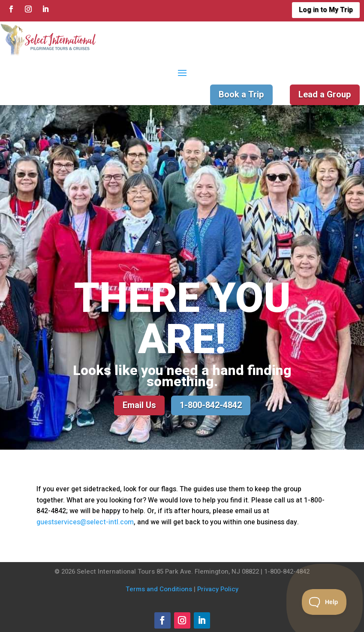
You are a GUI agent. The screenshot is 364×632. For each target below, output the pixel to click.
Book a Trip (241, 95)
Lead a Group (325, 95)
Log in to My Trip (326, 10)
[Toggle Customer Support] (324, 602)
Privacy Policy (218, 589)
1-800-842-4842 (211, 405)
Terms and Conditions (159, 589)
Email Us (139, 405)
